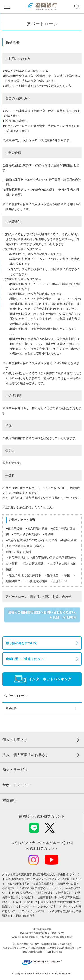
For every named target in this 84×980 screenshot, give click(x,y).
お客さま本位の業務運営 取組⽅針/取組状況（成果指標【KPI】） (41, 874)
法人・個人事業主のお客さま (26, 755)
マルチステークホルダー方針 (39, 906)
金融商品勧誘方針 (44, 884)
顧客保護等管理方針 (17, 879)
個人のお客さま (15, 740)
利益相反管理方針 (22, 893)
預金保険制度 (44, 893)
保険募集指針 (64, 893)
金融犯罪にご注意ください (25, 659)
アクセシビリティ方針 (32, 911)
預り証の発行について (22, 643)
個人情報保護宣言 (19, 884)
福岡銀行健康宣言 (24, 916)
